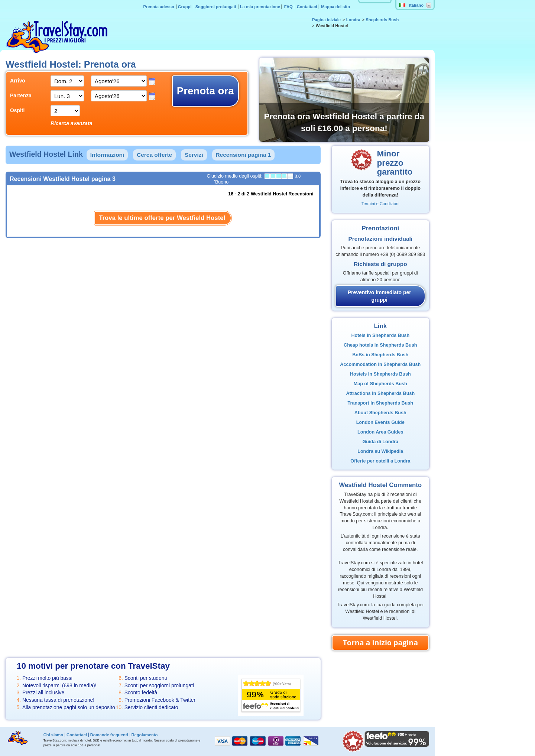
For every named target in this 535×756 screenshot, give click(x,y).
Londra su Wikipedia (380, 451)
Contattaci (307, 7)
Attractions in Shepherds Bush (380, 393)
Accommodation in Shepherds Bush (380, 364)
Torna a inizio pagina (380, 643)
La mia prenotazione (260, 7)
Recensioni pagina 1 (244, 155)
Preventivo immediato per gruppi (380, 296)
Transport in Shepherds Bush (380, 403)
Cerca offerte (154, 155)
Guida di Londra (380, 442)
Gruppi (185, 7)
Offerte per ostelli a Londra (380, 461)
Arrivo (18, 81)
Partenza (21, 95)
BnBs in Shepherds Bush (380, 355)
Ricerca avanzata (72, 123)
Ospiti (17, 110)
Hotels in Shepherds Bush (380, 335)
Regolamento (144, 735)
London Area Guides (380, 432)
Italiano (411, 5)
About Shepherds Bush (380, 413)
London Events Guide (380, 422)
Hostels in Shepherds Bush (380, 374)
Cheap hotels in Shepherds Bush (380, 345)
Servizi (194, 155)
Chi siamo (53, 735)
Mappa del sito (335, 7)
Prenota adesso (159, 7)
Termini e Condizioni (380, 204)
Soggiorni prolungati (216, 7)
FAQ (288, 7)
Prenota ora (205, 91)
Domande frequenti (109, 735)
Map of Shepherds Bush (380, 384)
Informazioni (107, 155)
